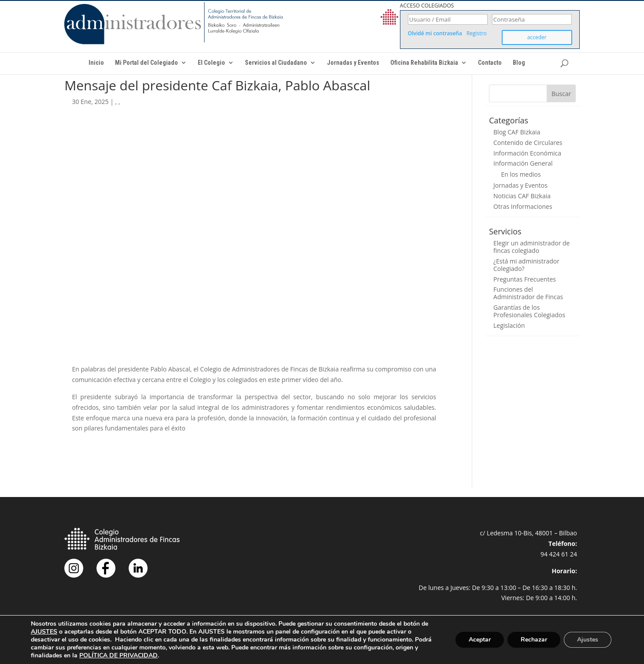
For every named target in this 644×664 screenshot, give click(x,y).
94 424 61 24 (559, 554)
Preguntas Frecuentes (525, 279)
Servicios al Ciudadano (276, 63)
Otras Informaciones (523, 206)
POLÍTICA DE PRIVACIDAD (118, 655)
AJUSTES (44, 632)
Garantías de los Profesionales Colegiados (529, 311)
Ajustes (588, 640)
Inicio (96, 63)
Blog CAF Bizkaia (517, 132)
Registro (477, 33)
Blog (519, 63)
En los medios (521, 174)
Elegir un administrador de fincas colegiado (531, 247)
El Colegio (211, 63)
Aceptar (480, 640)
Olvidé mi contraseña (435, 33)
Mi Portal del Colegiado (146, 63)
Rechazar (534, 640)
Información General (523, 163)
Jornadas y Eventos (353, 63)
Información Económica (527, 153)
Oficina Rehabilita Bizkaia (424, 63)
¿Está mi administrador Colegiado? (526, 265)
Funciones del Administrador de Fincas (528, 293)
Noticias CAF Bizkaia (522, 196)
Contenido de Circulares (528, 143)
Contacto (490, 63)
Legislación (509, 325)
